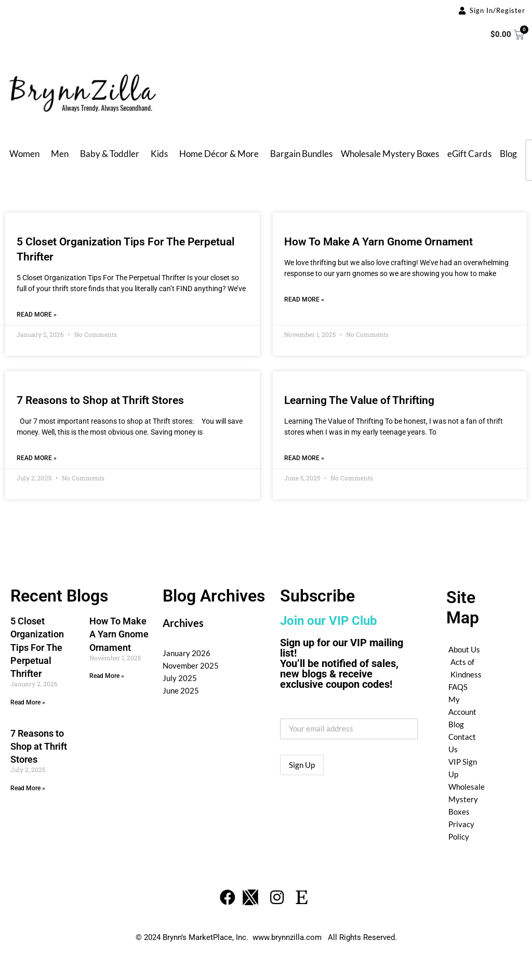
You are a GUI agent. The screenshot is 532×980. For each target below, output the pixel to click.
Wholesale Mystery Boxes (390, 154)
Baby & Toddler (110, 154)
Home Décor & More (219, 154)
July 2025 (180, 678)
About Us (464, 649)
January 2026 (187, 653)
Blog (508, 154)
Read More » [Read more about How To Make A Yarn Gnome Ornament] (304, 299)
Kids (159, 154)
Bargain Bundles (301, 154)
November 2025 (191, 665)
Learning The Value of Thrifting (359, 400)
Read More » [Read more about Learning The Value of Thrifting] (304, 458)
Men (60, 154)
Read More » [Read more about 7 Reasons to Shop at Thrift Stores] (37, 458)
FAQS (458, 687)
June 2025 (181, 690)
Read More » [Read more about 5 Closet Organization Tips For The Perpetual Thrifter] (37, 315)
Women (24, 154)
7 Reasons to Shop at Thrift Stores (100, 400)
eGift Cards (469, 154)
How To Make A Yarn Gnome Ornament (378, 242)
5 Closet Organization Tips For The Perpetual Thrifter (37, 647)
